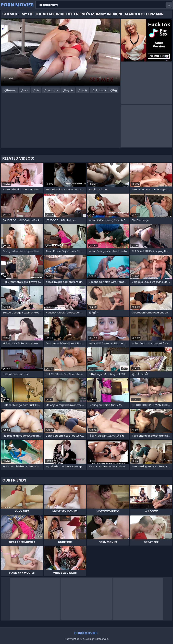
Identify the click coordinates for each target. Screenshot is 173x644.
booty (84, 90)
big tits (69, 90)
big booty (100, 90)
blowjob (12, 90)
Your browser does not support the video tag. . (60, 52)
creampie (52, 90)
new (26, 90)
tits (38, 90)
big (115, 90)
